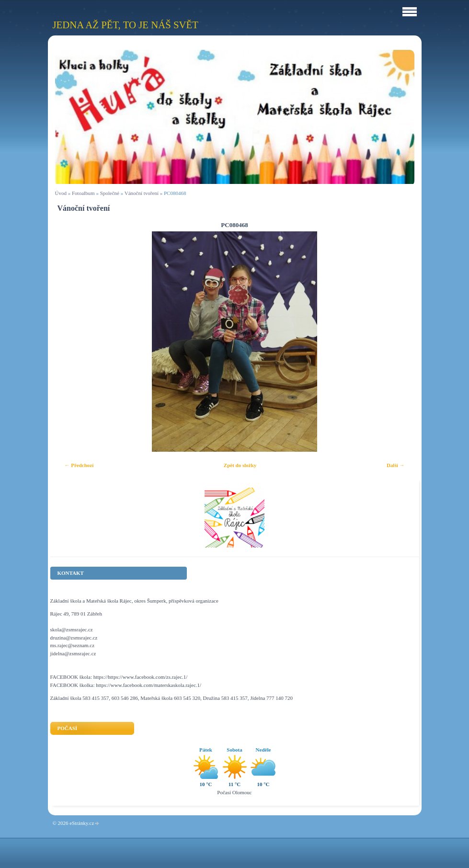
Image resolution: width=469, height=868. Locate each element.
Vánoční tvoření (142, 193)
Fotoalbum (83, 193)
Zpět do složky (240, 465)
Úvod (61, 193)
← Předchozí (79, 465)
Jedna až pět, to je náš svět (126, 25)
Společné (110, 193)
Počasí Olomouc (234, 792)
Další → (396, 465)
